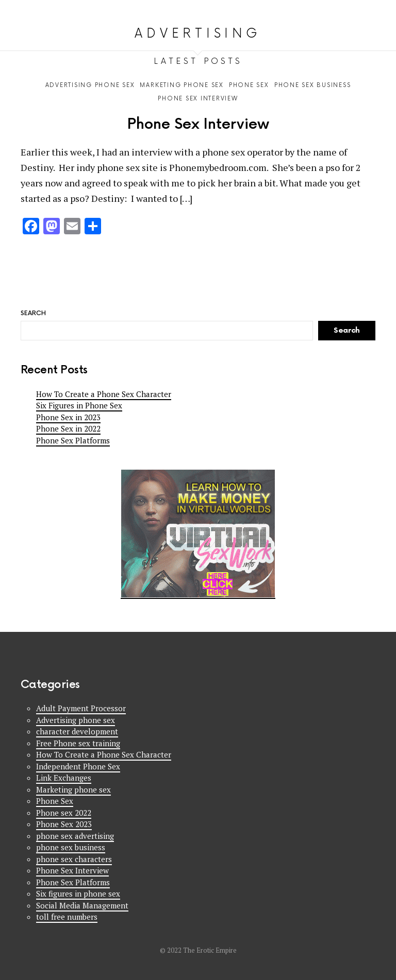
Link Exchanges (64, 778)
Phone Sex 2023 (64, 824)
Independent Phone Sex (78, 766)
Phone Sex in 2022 (68, 428)
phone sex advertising (75, 836)
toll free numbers (67, 917)
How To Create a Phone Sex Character (104, 394)
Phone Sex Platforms (73, 440)
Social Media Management (82, 905)
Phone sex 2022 (64, 813)
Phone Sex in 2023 (68, 417)
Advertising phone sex (76, 720)
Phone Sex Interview (198, 124)
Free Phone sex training (78, 743)
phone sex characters (74, 859)
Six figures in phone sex (78, 893)
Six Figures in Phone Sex (79, 405)
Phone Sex (55, 801)
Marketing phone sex (73, 789)
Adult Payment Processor (81, 708)
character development (77, 731)
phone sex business (71, 847)
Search (370, 8)
